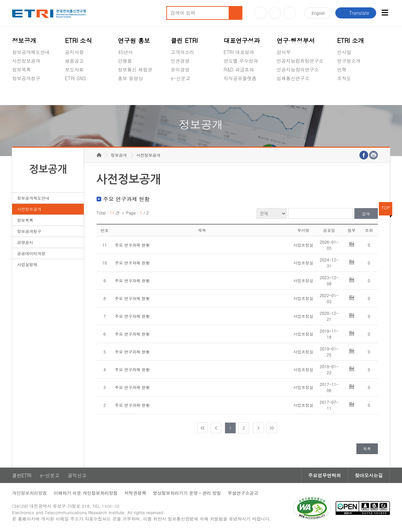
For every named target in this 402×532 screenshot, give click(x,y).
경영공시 (21, 94)
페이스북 (290, 13)
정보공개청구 (26, 78)
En (318, 13)
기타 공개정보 (352, 94)
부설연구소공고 (243, 493)
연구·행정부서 (296, 40)
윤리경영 (180, 69)
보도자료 (74, 69)
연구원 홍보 (134, 40)
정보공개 (24, 40)
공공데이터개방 (31, 253)
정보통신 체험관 (135, 69)
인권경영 (180, 61)
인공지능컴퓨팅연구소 (300, 61)
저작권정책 (135, 493)
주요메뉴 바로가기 (0, 0)
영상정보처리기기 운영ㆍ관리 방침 (187, 493)
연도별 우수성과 (241, 61)
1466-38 (110, 506)
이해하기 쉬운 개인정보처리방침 (86, 493)
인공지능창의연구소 (298, 69)
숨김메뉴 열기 (15, 86)
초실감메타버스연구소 (300, 94)
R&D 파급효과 (239, 69)
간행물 (125, 61)
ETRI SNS (75, 78)
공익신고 (180, 94)
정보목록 (21, 69)
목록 (367, 449)
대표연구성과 (242, 40)
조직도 (344, 78)
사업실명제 (27, 264)
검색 (366, 214)
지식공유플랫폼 (240, 78)
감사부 (284, 52)
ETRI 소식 (79, 40)
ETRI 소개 (351, 40)
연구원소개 (349, 61)
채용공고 (74, 61)
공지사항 (74, 52)
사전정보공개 (26, 61)
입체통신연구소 (293, 78)
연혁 (342, 69)
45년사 (125, 52)
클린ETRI (22, 475)
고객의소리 (182, 52)
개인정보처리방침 (30, 493)
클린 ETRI (184, 40)
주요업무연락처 (325, 475)
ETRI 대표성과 (239, 52)
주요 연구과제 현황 (132, 245)
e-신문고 (180, 78)
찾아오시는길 (369, 475)
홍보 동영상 (131, 78)
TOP (386, 208)
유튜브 (260, 13)
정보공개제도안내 (31, 52)
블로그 (275, 13)
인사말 (344, 52)
